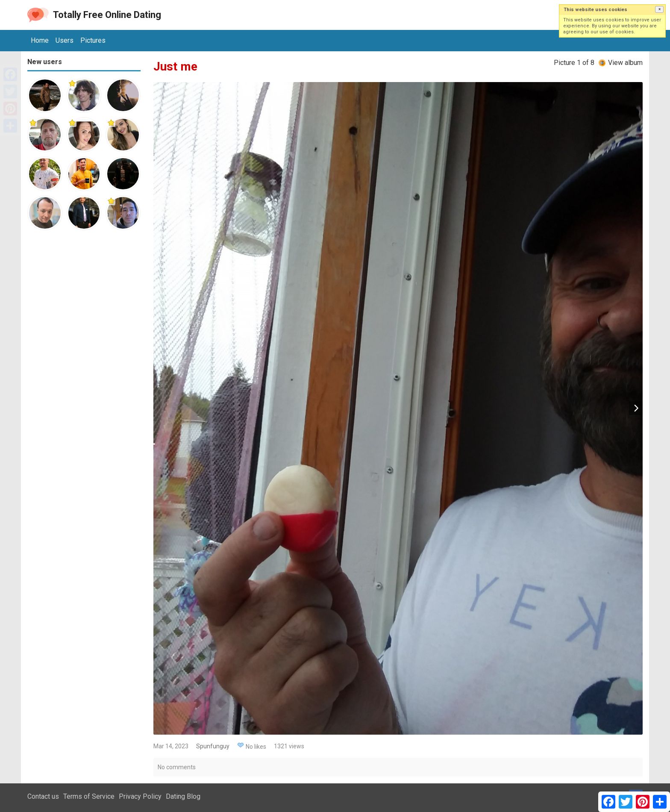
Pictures (93, 40)
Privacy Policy (140, 796)
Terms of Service (89, 796)
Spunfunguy (213, 746)
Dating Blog (183, 796)
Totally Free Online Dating (107, 15)
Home (40, 40)
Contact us (43, 796)
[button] (659, 9)
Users (65, 40)
